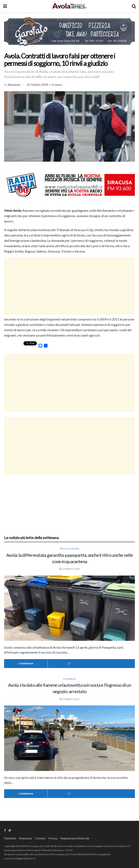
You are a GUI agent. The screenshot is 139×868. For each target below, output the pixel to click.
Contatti (40, 838)
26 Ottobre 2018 (37, 85)
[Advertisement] (69, 286)
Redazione (14, 85)
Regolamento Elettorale (75, 838)
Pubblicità (10, 838)
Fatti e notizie (69, 549)
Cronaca (57, 85)
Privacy (53, 838)
